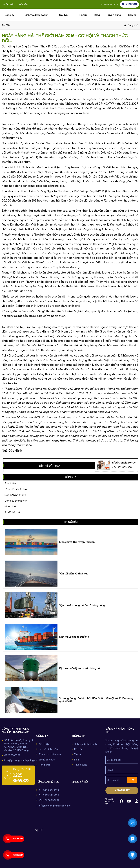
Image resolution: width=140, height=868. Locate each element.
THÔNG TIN (78, 736)
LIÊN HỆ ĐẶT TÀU (49, 466)
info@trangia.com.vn (124, 463)
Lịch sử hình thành (15, 495)
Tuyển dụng (114, 15)
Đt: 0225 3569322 (49, 795)
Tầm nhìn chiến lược (16, 489)
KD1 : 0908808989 (49, 800)
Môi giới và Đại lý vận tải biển (77, 542)
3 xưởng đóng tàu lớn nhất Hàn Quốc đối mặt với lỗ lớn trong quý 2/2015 (96, 700)
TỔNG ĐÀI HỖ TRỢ (48, 782)
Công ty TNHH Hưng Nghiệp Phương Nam (15, 730)
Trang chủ (133, 25)
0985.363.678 (111, 4)
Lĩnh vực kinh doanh (38, 15)
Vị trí (39, 830)
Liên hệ (132, 15)
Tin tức (83, 15)
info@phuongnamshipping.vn (21, 760)
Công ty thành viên (16, 501)
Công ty (11, 15)
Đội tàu (24, 5)
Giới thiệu (9, 5)
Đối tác (78, 749)
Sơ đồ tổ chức (13, 512)
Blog (97, 15)
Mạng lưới (10, 506)
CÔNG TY (42, 736)
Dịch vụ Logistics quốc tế (74, 637)
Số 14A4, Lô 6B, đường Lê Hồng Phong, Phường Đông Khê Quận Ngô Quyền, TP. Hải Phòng (19, 745)
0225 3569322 (12, 755)
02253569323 (18, 839)
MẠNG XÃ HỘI (80, 782)
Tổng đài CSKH (22, 769)
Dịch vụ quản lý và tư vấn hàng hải (80, 668)
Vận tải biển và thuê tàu (74, 574)
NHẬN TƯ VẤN (129, 4)
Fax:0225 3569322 (49, 790)
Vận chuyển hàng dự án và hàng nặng (82, 605)
